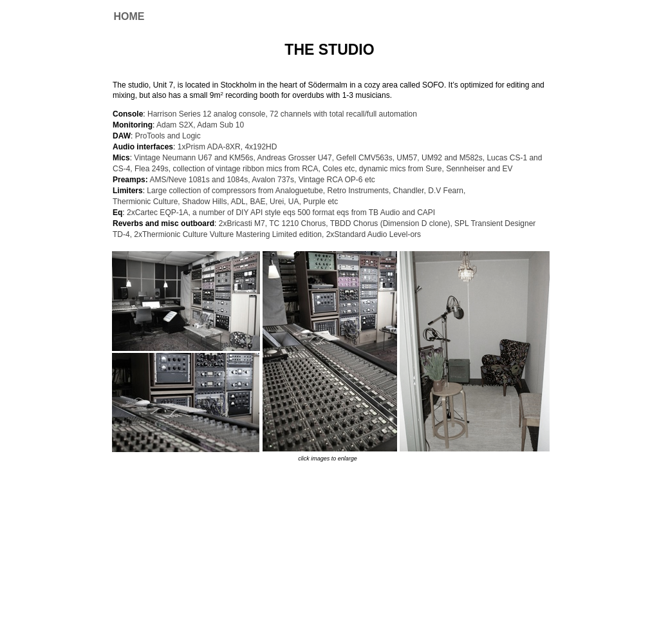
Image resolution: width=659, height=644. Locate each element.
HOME (129, 16)
